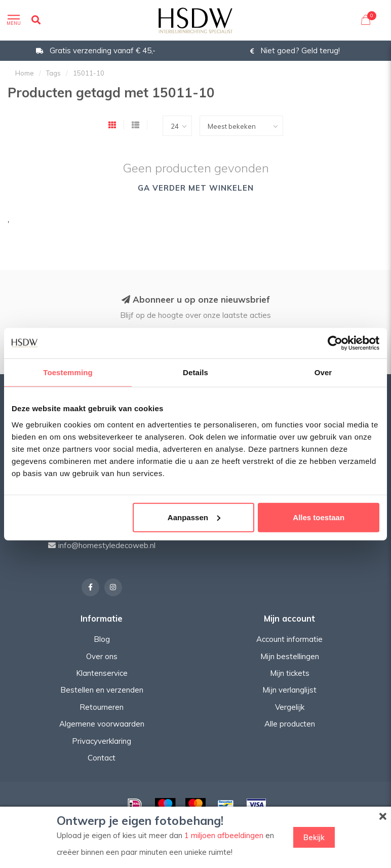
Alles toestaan (319, 517)
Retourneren (102, 707)
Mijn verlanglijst (289, 690)
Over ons (102, 656)
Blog (102, 639)
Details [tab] (195, 372)
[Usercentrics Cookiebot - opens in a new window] (335, 343)
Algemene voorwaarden (102, 724)
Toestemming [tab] (68, 372)
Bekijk (314, 837)
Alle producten (290, 724)
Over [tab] (323, 372)
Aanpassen (194, 517)
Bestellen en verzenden (102, 690)
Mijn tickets (290, 673)
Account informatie (289, 639)
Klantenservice (102, 673)
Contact (102, 758)
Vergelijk (290, 707)
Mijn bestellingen (290, 656)
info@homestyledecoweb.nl (107, 545)
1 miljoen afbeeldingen (224, 835)
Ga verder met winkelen (196, 188)
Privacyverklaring (102, 741)
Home (25, 73)
